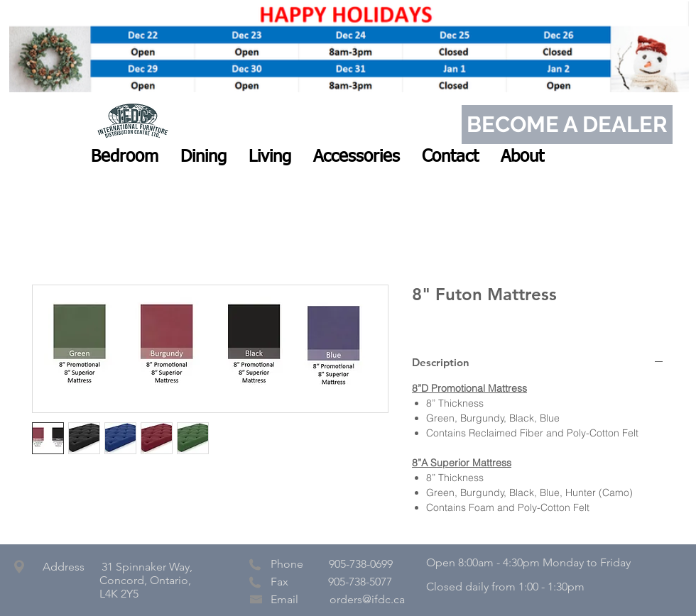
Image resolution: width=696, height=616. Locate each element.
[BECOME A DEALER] (567, 125)
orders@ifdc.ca (367, 599)
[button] (125, 157)
